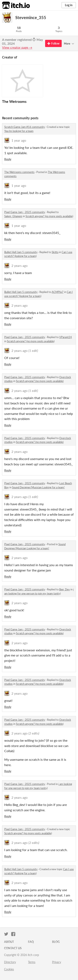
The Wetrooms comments (19, 172)
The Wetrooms (14, 101)
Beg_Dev (65, 589)
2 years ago (19, 266)
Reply (8, 159)
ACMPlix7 (58, 292)
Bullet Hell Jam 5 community (21, 252)
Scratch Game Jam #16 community (25, 127)
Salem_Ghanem (13, 216)
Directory (10, 962)
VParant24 (66, 337)
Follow (53, 43)
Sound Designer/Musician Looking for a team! (38, 487)
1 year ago (19, 140)
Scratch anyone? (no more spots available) (49, 216)
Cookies (9, 969)
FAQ (31, 942)
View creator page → (17, 47)
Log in (69, 5)
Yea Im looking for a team (19, 131)
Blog (56, 942)
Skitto (55, 252)
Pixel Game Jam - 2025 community (25, 212)
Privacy (57, 962)
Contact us (13, 948)
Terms (32, 962)
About (9, 942)
